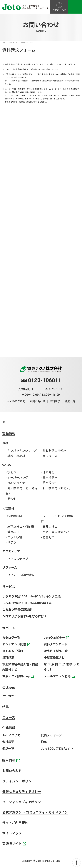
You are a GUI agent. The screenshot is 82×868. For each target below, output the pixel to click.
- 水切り (11, 472)
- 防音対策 (48, 537)
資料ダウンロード (56, 644)
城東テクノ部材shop (16, 676)
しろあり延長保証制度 (17, 610)
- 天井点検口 (49, 527)
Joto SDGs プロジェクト (57, 749)
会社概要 (8, 742)
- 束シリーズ (49, 456)
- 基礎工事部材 (15, 456)
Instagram (9, 695)
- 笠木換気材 (49, 478)
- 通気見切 (48, 472)
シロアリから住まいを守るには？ (25, 616)
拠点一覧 (70, 401)
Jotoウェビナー (54, 638)
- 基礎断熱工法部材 (54, 451)
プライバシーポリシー (48, 64)
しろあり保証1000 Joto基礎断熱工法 (27, 603)
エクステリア (11, 551)
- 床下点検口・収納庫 (20, 527)
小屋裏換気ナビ (54, 658)
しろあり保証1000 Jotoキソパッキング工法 (31, 596)
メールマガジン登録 (57, 676)
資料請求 (55, 401)
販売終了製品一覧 (56, 651)
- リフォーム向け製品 (20, 575)
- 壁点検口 (12, 532)
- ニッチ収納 (14, 537)
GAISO (7, 465)
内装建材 (8, 509)
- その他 (11, 499)
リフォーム (10, 568)
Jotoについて (11, 735)
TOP (4, 42)
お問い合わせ (13, 42)
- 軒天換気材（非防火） (57, 488)
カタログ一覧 (11, 638)
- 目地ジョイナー (17, 483)
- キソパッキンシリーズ (21, 451)
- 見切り (11, 543)
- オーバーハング (17, 478)
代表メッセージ (51, 735)
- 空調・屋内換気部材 (55, 532)
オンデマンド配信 (14, 644)
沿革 (44, 742)
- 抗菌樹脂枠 (14, 516)
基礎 (5, 443)
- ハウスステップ (17, 559)
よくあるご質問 (16, 401)
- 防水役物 (48, 483)
